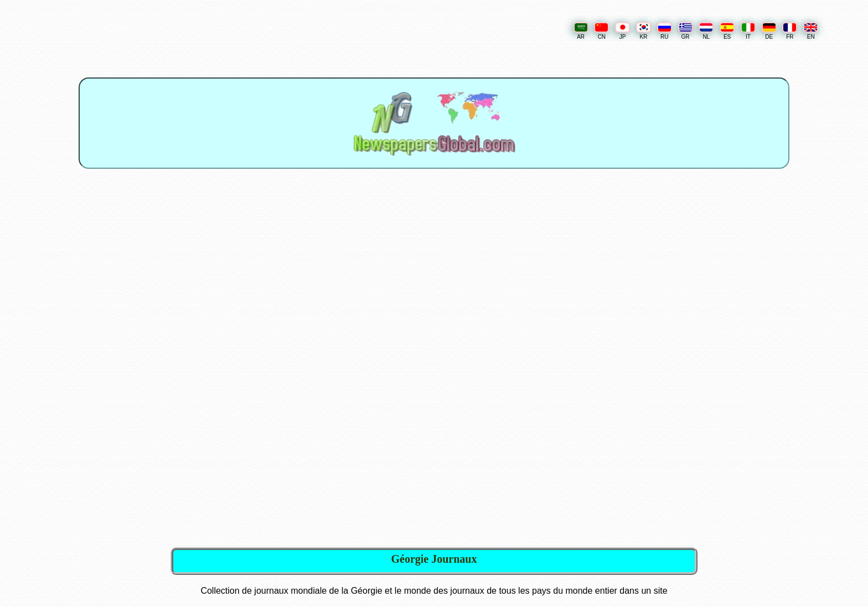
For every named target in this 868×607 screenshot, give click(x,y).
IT (748, 31)
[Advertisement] (435, 272)
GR (686, 31)
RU (665, 31)
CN (601, 31)
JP (622, 31)
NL (706, 31)
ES (727, 31)
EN (811, 31)
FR (790, 31)
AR (581, 31)
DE (769, 31)
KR (644, 31)
